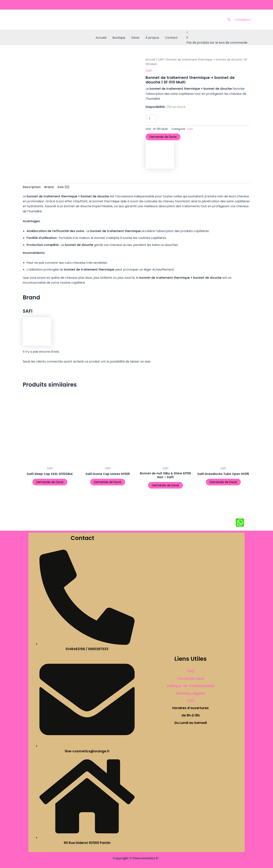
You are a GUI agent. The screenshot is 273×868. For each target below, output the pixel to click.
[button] (229, 20)
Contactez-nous (191, 679)
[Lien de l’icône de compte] (242, 20)
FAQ (191, 671)
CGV (191, 701)
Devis (135, 38)
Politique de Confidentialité (191, 686)
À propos (152, 38)
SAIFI (161, 60)
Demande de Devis (163, 137)
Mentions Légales (191, 693)
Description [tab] (32, 187)
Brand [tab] (49, 187)
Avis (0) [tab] (64, 187)
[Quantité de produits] (151, 119)
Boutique (119, 38)
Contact (171, 38)
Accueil (101, 38)
